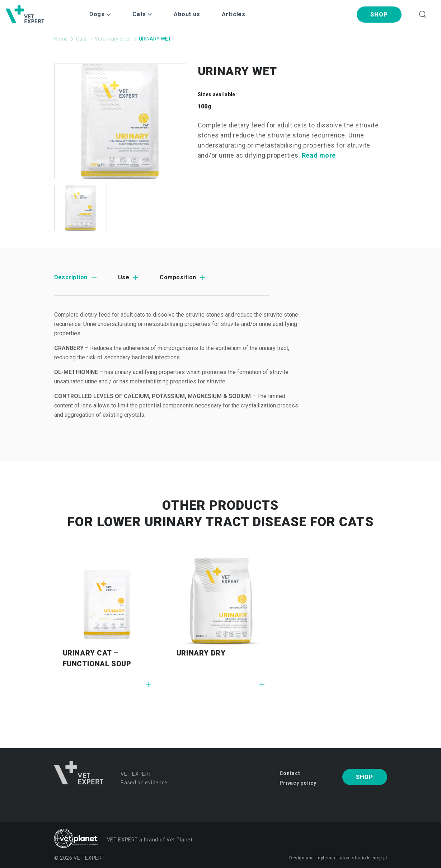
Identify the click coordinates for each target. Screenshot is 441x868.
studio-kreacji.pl (369, 858)
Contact (290, 773)
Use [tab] (124, 277)
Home (61, 39)
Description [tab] (71, 277)
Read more (319, 155)
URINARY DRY (201, 653)
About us (187, 14)
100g (205, 106)
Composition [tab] (178, 277)
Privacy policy (298, 783)
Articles (234, 14)
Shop (379, 15)
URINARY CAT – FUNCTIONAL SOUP (97, 658)
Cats (81, 39)
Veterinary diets (113, 39)
